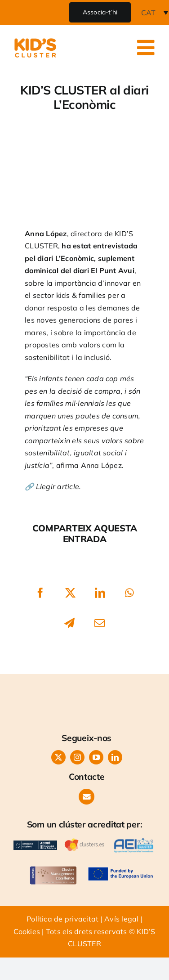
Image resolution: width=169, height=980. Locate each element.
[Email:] (100, 623)
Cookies (27, 931)
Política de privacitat (62, 919)
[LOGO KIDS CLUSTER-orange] (87, 688)
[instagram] (77, 757)
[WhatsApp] (129, 593)
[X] (70, 593)
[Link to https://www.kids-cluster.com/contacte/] (87, 797)
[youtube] (96, 757)
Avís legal (121, 919)
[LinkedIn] (100, 593)
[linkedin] (115, 757)
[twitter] (58, 757)
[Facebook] (40, 593)
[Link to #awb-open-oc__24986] (146, 48)
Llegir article (58, 486)
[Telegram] (69, 623)
